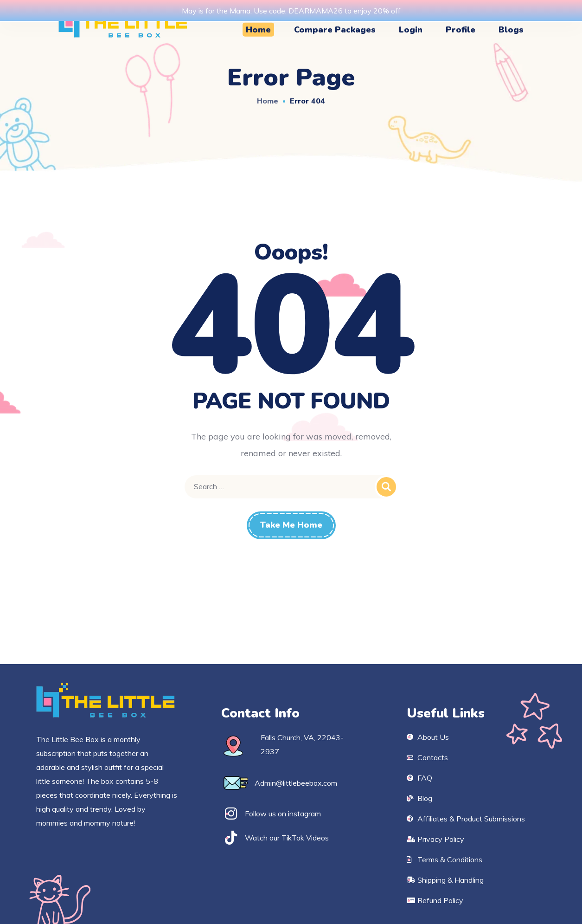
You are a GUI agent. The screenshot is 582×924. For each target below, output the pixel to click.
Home (268, 101)
